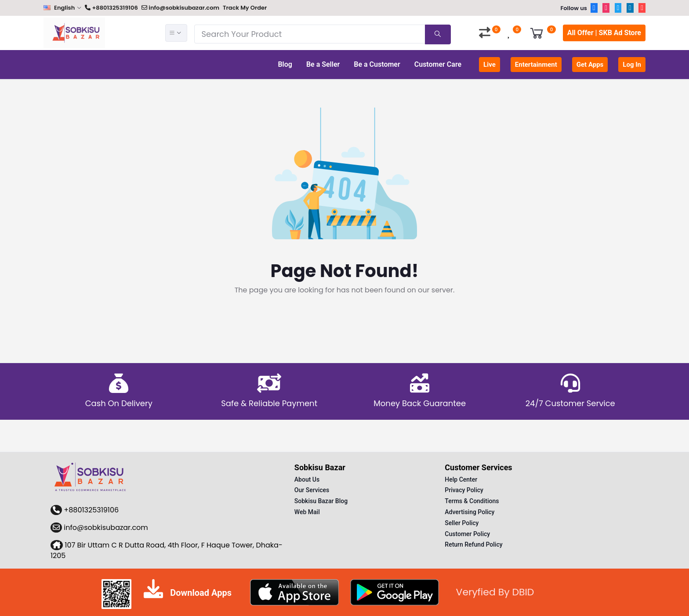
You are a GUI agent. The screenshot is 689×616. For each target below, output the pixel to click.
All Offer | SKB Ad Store (604, 33)
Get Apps (590, 65)
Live (490, 65)
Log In (632, 65)
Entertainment (536, 65)
